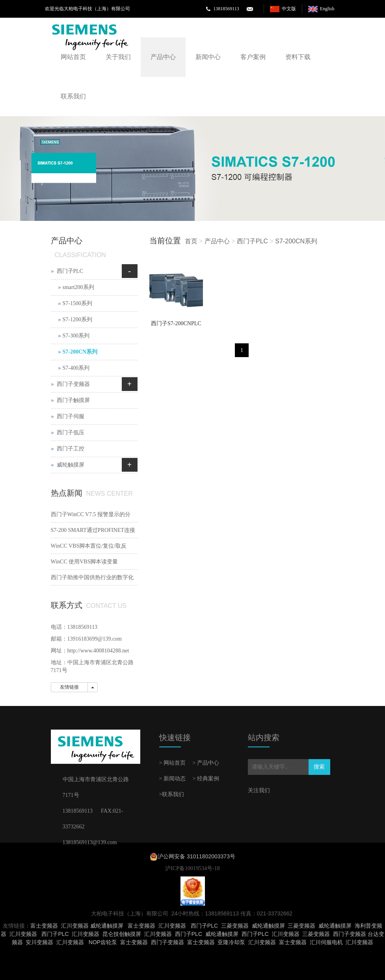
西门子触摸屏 (73, 400)
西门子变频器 (73, 384)
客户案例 (253, 57)
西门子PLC (252, 241)
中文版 (289, 9)
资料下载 (298, 57)
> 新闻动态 (172, 779)
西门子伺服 (71, 416)
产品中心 (163, 57)
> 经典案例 (206, 779)
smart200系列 (78, 287)
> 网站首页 (172, 763)
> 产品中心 (206, 763)
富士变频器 (44, 926)
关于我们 (118, 57)
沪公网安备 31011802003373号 (196, 856)
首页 (191, 241)
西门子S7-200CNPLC (176, 323)
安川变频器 (39, 942)
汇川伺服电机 (326, 942)
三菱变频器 (235, 926)
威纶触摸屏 (71, 465)
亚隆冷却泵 (231, 942)
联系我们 (73, 96)
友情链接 (69, 687)
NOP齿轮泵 (103, 942)
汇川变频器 (75, 926)
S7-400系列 (76, 368)
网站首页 (73, 57)
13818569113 (226, 9)
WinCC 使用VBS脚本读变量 (85, 562)
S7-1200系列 (77, 320)
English (327, 9)
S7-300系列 (76, 336)
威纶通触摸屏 (107, 926)
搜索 (319, 767)
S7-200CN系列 (296, 241)
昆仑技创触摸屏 (122, 934)
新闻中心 (208, 57)
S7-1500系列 (77, 303)
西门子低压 (71, 433)
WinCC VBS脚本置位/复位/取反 (89, 546)
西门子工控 (71, 449)
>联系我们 (172, 794)
